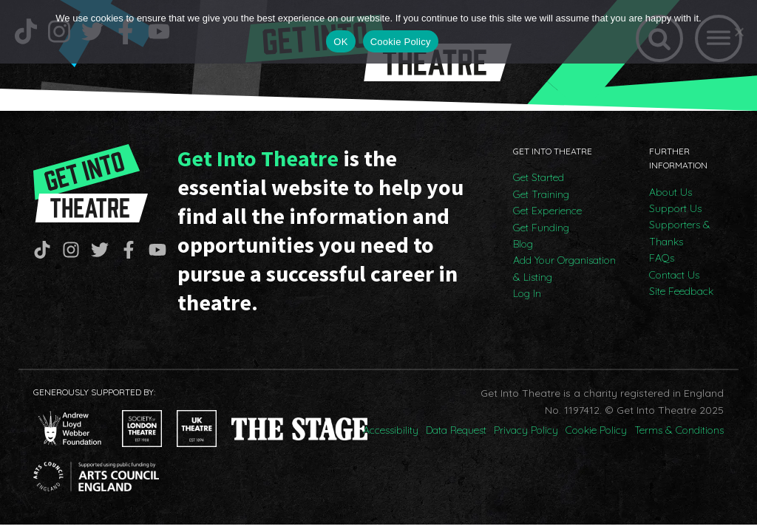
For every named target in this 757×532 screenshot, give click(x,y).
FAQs (662, 258)
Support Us (675, 208)
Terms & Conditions (679, 430)
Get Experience (547, 211)
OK (340, 42)
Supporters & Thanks (680, 233)
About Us (671, 192)
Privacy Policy (526, 430)
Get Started (539, 177)
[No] (739, 32)
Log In (527, 293)
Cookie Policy (596, 430)
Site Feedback (681, 291)
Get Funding (541, 228)
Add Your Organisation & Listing (564, 268)
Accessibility (391, 430)
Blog (523, 244)
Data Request (456, 430)
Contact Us (674, 275)
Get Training (541, 194)
